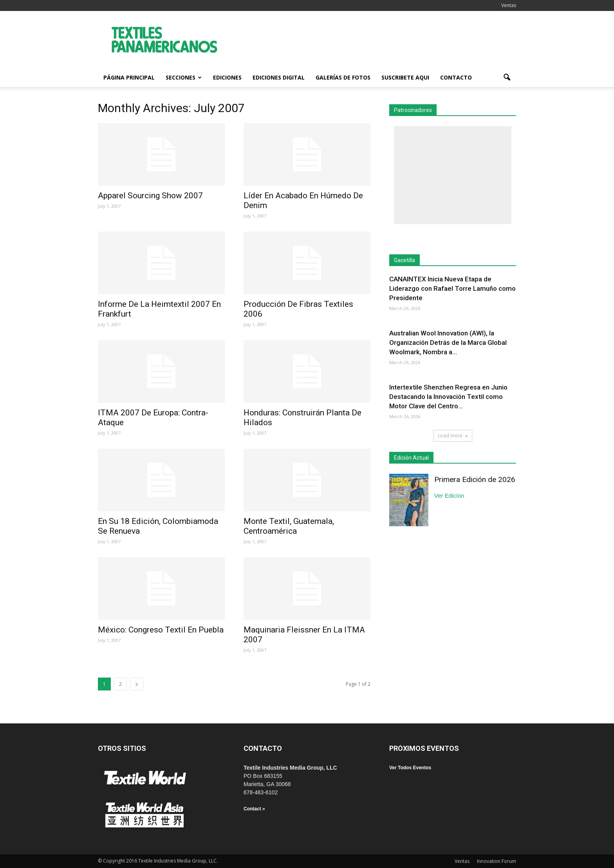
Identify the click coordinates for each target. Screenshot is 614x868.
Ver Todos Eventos (410, 768)
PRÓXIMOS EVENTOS (424, 748)
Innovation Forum (497, 861)
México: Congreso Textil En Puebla (161, 630)
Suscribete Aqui (405, 77)
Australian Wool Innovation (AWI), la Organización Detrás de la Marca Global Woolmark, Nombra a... (448, 342)
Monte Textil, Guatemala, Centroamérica (289, 526)
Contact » (254, 809)
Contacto (456, 77)
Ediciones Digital (279, 77)
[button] (507, 78)
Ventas (509, 5)
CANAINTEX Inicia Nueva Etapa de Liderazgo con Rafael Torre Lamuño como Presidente (452, 288)
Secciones (184, 77)
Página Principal (129, 77)
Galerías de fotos (343, 77)
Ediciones (227, 77)
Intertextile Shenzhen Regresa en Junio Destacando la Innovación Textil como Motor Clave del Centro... (448, 397)
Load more (453, 436)
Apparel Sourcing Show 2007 (150, 196)
